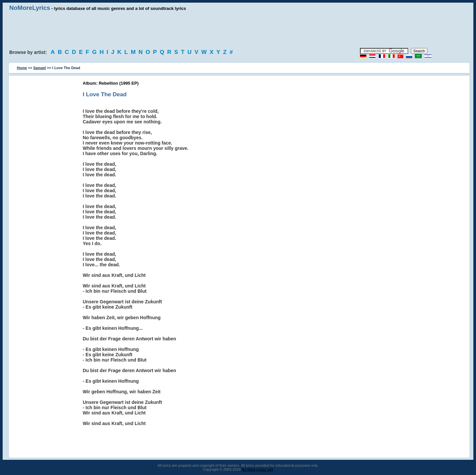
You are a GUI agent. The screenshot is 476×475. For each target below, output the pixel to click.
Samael (40, 68)
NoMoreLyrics (30, 8)
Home (22, 68)
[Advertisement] (238, 30)
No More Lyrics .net (257, 469)
